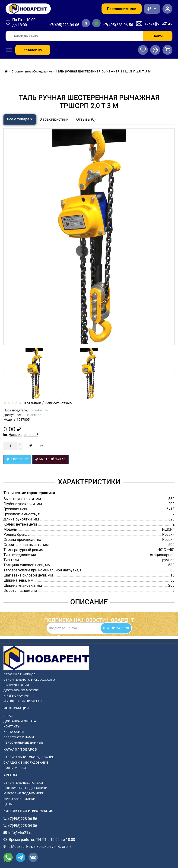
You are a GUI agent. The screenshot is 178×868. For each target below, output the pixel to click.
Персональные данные (23, 743)
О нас (8, 716)
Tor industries (39, 410)
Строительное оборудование (29, 757)
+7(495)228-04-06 (64, 25)
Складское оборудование (26, 763)
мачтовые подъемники (24, 793)
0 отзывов (32, 403)
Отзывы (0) (86, 119)
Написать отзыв (58, 403)
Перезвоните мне (122, 9)
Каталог (33, 50)
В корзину (17, 459)
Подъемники (15, 768)
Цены (8, 804)
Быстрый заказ (50, 459)
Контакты (12, 726)
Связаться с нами (19, 737)
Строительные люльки (23, 783)
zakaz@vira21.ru (159, 24)
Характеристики (54, 119)
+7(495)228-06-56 (118, 25)
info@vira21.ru (20, 833)
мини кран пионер (19, 799)
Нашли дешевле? (23, 435)
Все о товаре (20, 119)
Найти (158, 36)
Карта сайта (14, 732)
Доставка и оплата (20, 721)
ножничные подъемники (25, 788)
